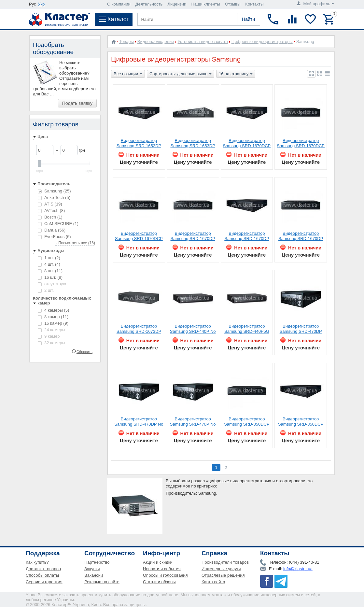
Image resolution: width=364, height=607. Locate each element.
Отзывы (233, 4)
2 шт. (46, 290)
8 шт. (50, 271)
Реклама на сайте (102, 582)
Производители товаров (225, 562)
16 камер (53, 323)
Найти (248, 19)
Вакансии (94, 575)
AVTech (51, 211)
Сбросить (84, 351)
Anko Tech (54, 198)
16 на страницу (236, 74)
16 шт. (50, 277)
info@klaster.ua (298, 569)
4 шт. (49, 264)
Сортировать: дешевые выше (181, 74)
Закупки (92, 569)
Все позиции (128, 74)
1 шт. (49, 258)
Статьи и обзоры (159, 582)
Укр (42, 4)
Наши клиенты (205, 4)
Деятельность (149, 4)
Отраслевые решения (223, 575)
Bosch (50, 217)
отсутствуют (53, 284)
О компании (119, 4)
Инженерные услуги (221, 569)
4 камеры (53, 310)
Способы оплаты (42, 575)
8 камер (53, 317)
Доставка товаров (43, 569)
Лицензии (177, 4)
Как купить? (37, 562)
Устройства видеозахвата (203, 42)
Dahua (52, 230)
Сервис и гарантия (44, 582)
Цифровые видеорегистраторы (262, 42)
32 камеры (51, 343)
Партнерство (97, 562)
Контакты (254, 4)
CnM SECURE (58, 224)
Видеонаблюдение (156, 42)
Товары (126, 42)
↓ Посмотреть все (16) (75, 243)
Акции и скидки (158, 562)
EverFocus (54, 237)
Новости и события (162, 569)
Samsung (54, 191)
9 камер (49, 336)
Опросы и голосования (165, 575)
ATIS (50, 204)
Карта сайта (213, 582)
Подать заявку (77, 103)
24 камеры (51, 330)
